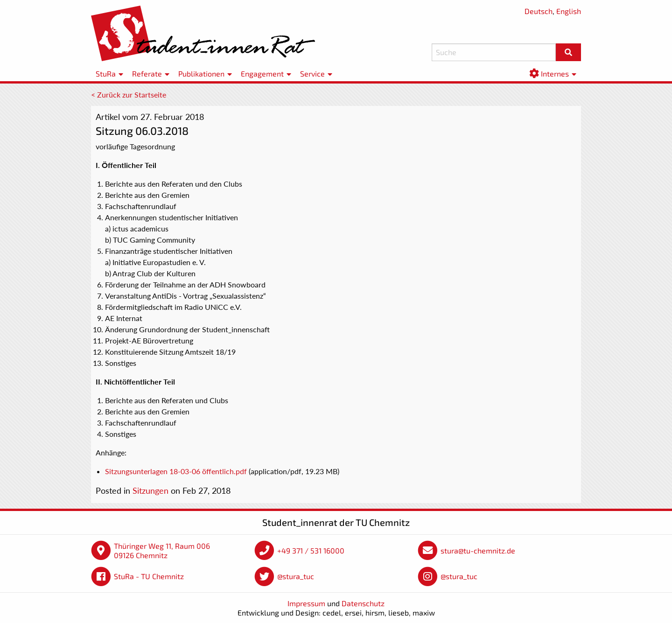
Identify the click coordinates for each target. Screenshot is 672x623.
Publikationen (201, 73)
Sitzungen (150, 490)
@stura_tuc (296, 576)
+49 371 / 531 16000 (311, 550)
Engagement (262, 73)
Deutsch (539, 11)
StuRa (106, 73)
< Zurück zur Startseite (129, 94)
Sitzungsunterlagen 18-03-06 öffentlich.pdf (176, 471)
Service (312, 73)
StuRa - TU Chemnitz (149, 576)
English (569, 11)
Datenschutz (363, 603)
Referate (147, 73)
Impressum (306, 603)
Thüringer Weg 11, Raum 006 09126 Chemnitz (162, 550)
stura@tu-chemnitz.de (478, 550)
